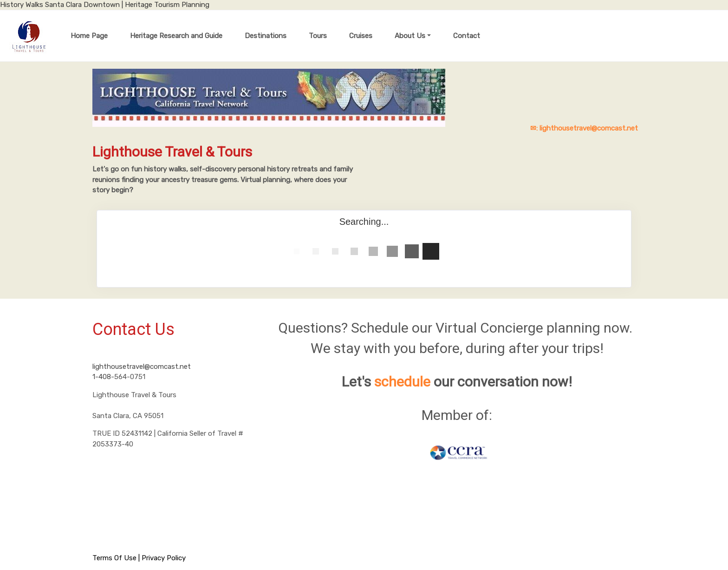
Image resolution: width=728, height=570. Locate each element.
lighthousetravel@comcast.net (142, 367)
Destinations (266, 36)
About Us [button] (410, 36)
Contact (467, 36)
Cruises (361, 36)
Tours (318, 36)
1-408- (103, 377)
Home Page (89, 36)
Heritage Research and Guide (176, 36)
